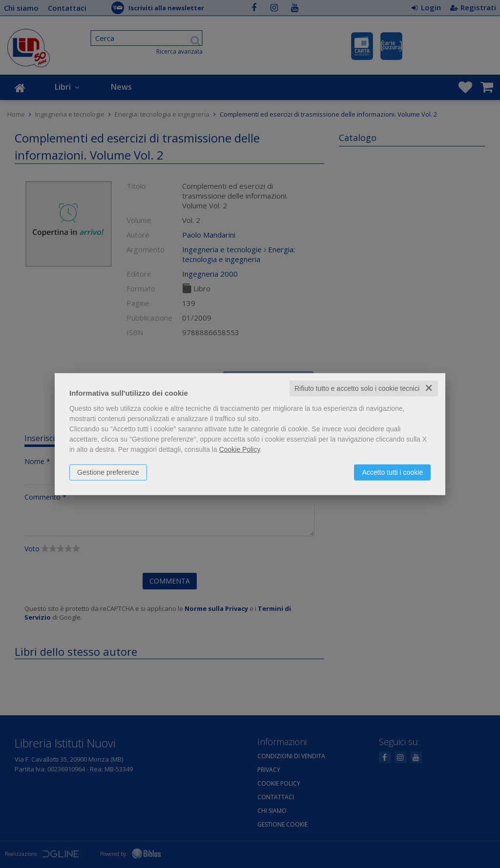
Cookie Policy (240, 449)
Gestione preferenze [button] (108, 472)
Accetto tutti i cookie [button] (392, 472)
